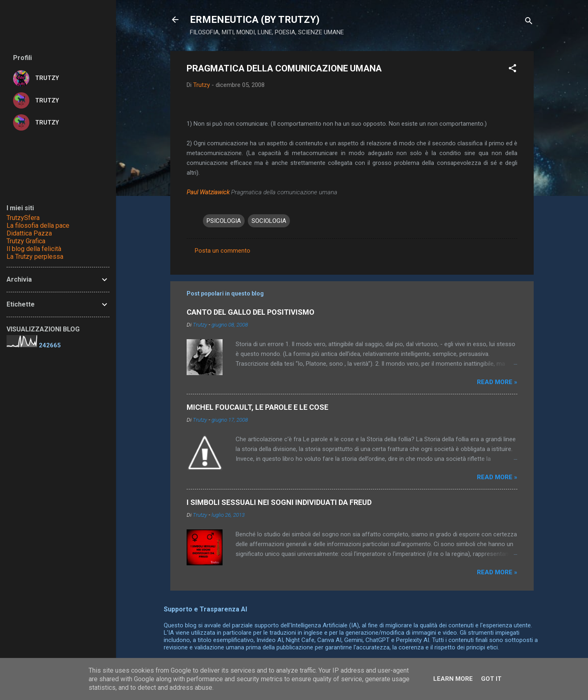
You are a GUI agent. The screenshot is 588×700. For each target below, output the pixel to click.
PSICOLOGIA (224, 221)
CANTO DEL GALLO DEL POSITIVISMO (251, 312)
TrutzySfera (23, 218)
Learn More (453, 679)
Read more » (497, 382)
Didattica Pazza (29, 233)
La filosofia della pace (38, 226)
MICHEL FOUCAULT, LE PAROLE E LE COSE (257, 407)
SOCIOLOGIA (269, 221)
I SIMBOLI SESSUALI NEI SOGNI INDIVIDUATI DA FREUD (279, 502)
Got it (491, 679)
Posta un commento (223, 251)
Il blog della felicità (34, 249)
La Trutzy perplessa (35, 257)
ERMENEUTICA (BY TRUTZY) (255, 20)
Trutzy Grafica (26, 241)
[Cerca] (529, 22)
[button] (512, 70)
